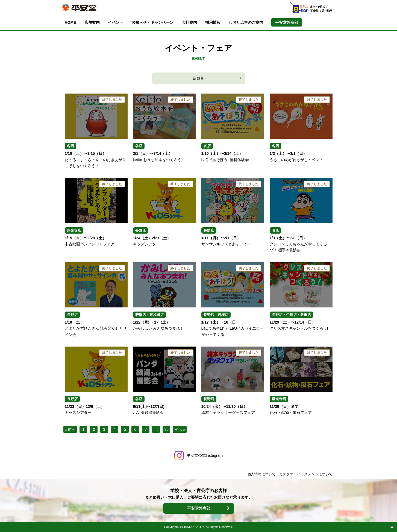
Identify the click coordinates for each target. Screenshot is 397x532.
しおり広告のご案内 (246, 22)
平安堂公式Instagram (205, 455)
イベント (116, 22)
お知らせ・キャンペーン (152, 22)
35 (166, 429)
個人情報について (261, 474)
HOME (70, 22)
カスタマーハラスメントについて (306, 474)
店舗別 (199, 78)
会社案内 (189, 22)
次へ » (180, 429)
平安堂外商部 (199, 508)
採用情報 (213, 22)
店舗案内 (92, 22)
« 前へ (70, 429)
